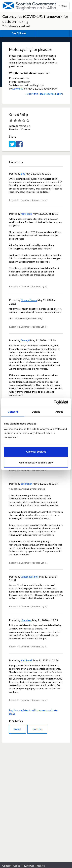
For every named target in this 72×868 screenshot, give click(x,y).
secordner (26, 484)
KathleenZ (27, 660)
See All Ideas (19, 33)
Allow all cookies (36, 452)
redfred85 (26, 214)
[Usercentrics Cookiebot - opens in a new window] (53, 403)
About (16, 866)
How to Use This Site (33, 866)
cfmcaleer (26, 620)
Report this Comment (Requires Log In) (28, 200)
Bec (23, 174)
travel (18, 729)
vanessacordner (30, 577)
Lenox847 (18, 89)
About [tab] (59, 412)
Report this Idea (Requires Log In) (44, 94)
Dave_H (25, 340)
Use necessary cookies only (36, 463)
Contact (7, 866)
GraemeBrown (29, 300)
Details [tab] (36, 412)
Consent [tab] (13, 412)
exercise (37, 729)
